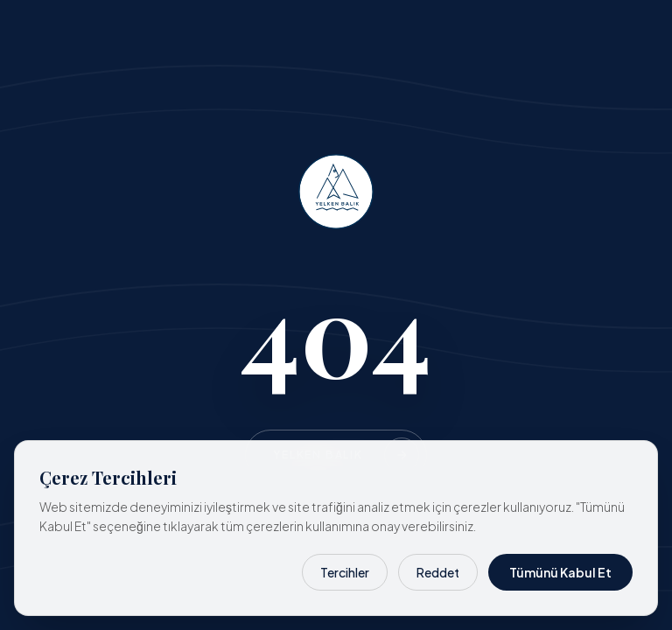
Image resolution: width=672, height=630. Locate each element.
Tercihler (345, 572)
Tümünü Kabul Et (560, 572)
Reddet (438, 572)
